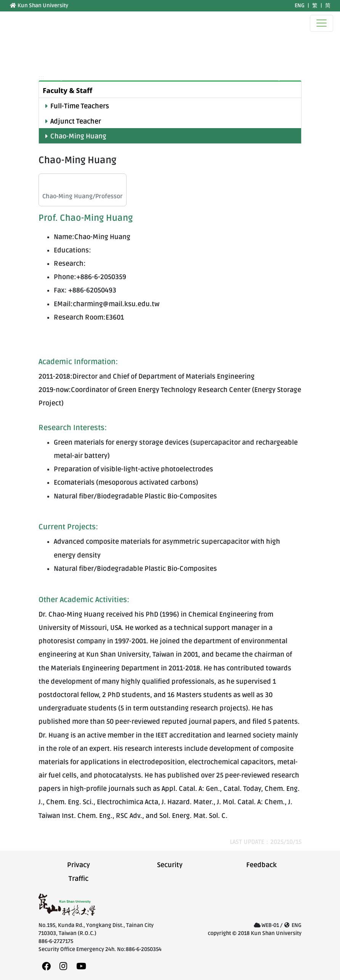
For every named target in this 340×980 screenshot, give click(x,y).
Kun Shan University (39, 6)
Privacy (79, 865)
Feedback (261, 865)
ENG (300, 6)
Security (170, 865)
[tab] (170, 90)
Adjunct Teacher (76, 121)
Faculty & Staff (67, 90)
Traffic (79, 879)
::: (5, 6)
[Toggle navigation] (322, 23)
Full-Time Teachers (80, 106)
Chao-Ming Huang (78, 136)
